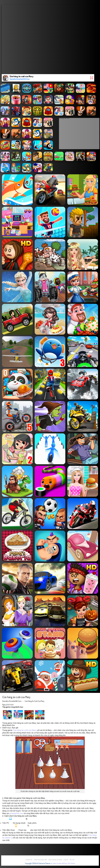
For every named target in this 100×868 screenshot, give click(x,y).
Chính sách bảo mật (40, 860)
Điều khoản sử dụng (55, 860)
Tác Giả (72, 860)
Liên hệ (66, 860)
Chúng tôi (29, 860)
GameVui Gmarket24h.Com (12, 701)
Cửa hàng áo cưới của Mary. (35, 701)
